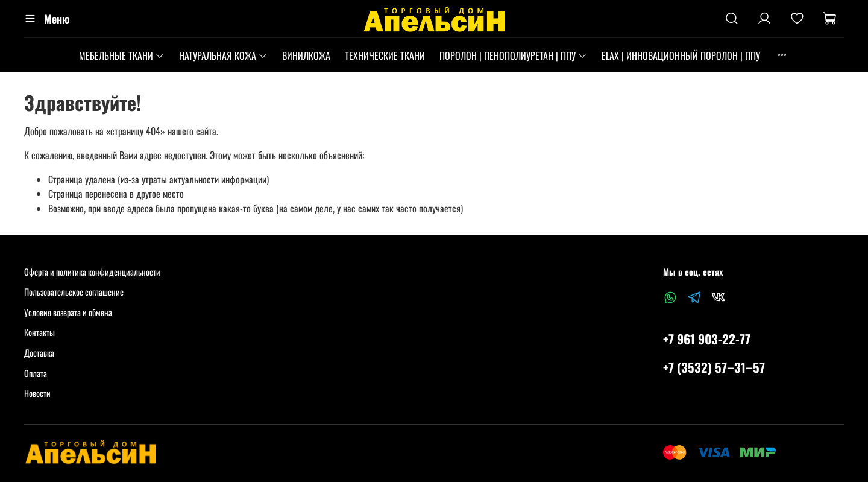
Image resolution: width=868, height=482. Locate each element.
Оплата (36, 373)
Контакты (39, 332)
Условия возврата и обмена (68, 312)
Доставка (39, 353)
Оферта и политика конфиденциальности (92, 272)
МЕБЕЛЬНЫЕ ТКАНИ (122, 55)
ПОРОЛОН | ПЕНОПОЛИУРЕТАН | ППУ (513, 55)
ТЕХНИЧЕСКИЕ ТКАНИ (385, 55)
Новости (37, 393)
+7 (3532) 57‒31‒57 (714, 367)
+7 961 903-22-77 (707, 339)
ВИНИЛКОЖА (306, 55)
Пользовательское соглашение (74, 292)
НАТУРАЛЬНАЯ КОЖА (223, 55)
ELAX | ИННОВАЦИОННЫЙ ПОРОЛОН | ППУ (681, 55)
